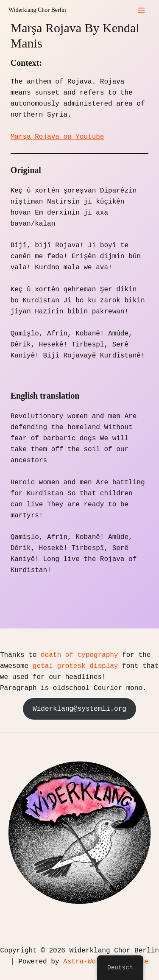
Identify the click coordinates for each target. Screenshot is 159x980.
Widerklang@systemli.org (79, 709)
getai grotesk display (75, 666)
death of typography (79, 655)
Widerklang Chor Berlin (37, 10)
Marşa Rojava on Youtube (57, 137)
